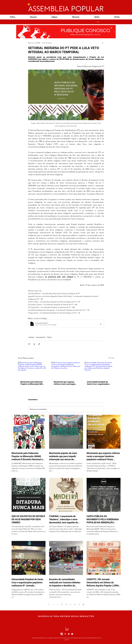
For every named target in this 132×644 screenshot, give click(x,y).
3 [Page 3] (66, 604)
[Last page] (83, 604)
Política (49, 337)
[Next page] (79, 604)
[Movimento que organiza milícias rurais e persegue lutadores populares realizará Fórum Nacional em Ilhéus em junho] (66, 370)
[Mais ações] (103, 43)
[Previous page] (53, 604)
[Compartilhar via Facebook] (29, 344)
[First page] (49, 604)
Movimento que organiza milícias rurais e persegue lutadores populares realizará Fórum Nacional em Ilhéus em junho (66, 383)
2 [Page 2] (62, 604)
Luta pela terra (41, 337)
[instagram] (62, 634)
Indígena (31, 337)
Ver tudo (111, 358)
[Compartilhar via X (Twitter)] (34, 344)
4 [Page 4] (70, 604)
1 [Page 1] (57, 604)
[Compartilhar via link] (39, 344)
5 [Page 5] (75, 604)
